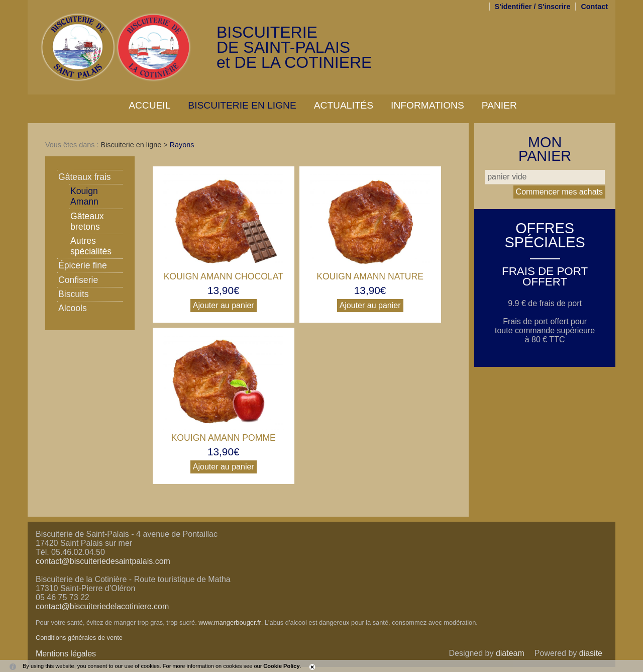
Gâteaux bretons (87, 221)
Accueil (149, 105)
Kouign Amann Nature (370, 276)
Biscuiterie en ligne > (135, 145)
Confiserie (78, 280)
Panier (499, 105)
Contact (594, 7)
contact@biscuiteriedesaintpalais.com (103, 561)
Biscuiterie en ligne (242, 105)
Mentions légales (66, 654)
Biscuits (74, 294)
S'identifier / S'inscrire (533, 7)
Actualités (344, 105)
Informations (427, 105)
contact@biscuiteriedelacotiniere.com (102, 606)
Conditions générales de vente (79, 638)
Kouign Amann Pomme (224, 438)
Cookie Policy (281, 666)
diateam (510, 653)
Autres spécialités (91, 246)
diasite (591, 653)
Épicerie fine (83, 265)
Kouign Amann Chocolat (224, 276)
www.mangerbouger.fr (230, 622)
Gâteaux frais (85, 177)
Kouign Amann (84, 196)
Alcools (73, 308)
